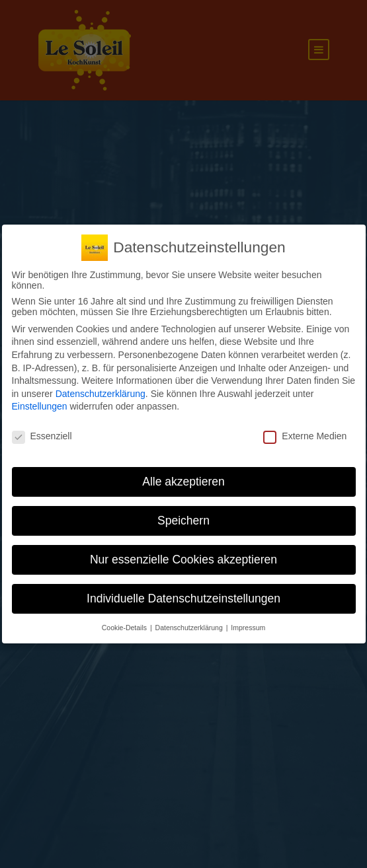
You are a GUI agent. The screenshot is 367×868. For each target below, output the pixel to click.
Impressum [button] (248, 628)
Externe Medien (305, 436)
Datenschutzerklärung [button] (190, 628)
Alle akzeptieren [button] (183, 482)
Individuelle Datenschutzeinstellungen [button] (183, 598)
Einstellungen (40, 406)
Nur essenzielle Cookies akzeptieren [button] (183, 560)
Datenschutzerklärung (101, 394)
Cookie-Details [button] (125, 628)
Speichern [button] (183, 521)
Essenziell (42, 436)
